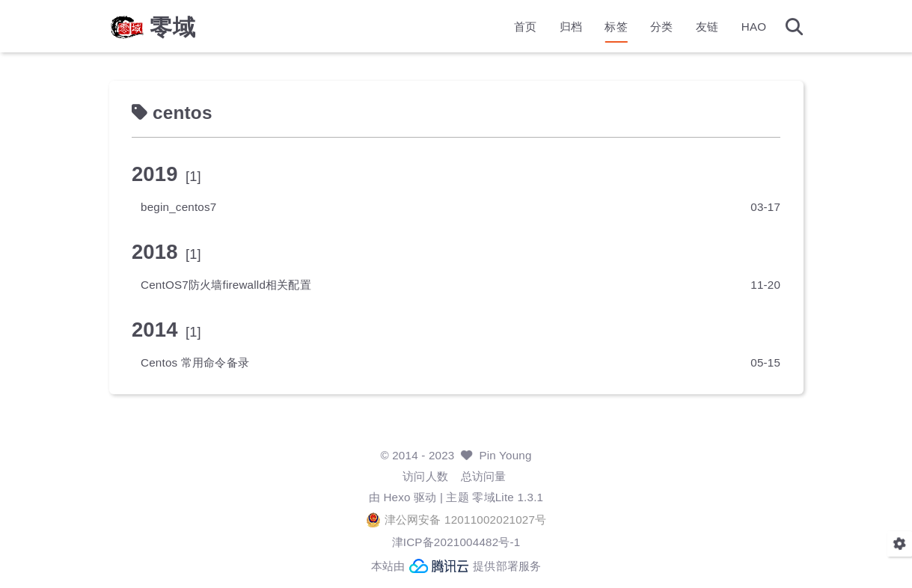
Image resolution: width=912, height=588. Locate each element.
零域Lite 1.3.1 (508, 497)
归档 (571, 27)
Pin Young (505, 455)
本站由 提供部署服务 (456, 566)
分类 (661, 27)
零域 (173, 27)
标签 (616, 27)
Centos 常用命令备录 (195, 362)
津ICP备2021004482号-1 (456, 542)
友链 (707, 27)
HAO (754, 27)
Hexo (397, 497)
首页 (525, 27)
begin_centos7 (178, 207)
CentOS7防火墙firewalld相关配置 (226, 285)
